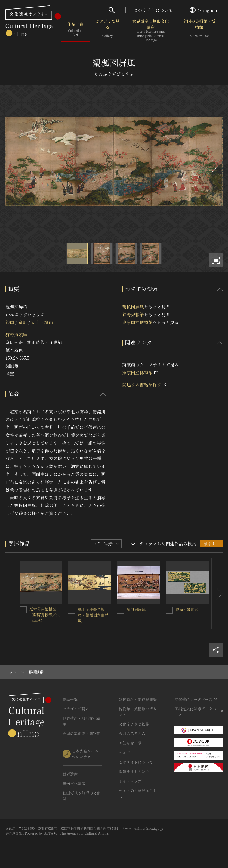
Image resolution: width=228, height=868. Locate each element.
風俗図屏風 (136, 609)
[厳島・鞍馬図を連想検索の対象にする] (169, 610)
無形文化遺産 (74, 784)
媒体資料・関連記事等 (138, 699)
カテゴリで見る (107, 30)
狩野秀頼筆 (16, 334)
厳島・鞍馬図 (187, 609)
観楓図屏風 (133, 306)
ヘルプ (124, 753)
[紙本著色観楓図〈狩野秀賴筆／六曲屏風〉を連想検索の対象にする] (23, 610)
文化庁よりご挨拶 (134, 724)
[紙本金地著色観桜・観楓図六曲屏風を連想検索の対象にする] (72, 610)
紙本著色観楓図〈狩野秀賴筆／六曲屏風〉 (45, 615)
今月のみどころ (132, 734)
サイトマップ (130, 781)
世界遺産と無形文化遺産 (151, 30)
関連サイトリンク (134, 772)
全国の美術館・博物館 (199, 30)
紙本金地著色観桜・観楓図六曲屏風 (93, 615)
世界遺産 (70, 774)
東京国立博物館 (137, 322)
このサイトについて (153, 10)
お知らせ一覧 (130, 743)
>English (203, 10)
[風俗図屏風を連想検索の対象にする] (121, 610)
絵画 (10, 322)
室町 (23, 322)
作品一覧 (75, 30)
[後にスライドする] (214, 166)
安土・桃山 (42, 322)
